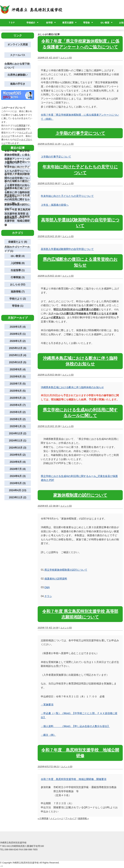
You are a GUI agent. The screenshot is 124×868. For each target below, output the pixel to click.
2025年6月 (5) (18, 391)
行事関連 (21, 125)
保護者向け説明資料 (56, 579)
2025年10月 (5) (18, 362)
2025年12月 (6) (18, 348)
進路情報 (21, 129)
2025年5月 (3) (18, 398)
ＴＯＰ (12, 23)
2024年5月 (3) (18, 483)
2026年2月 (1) (18, 334)
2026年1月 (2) (18, 341)
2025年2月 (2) (18, 419)
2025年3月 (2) (18, 412)
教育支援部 (68, 23)
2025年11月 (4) (18, 355)
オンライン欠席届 (18, 44)
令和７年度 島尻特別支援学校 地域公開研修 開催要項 (74, 779)
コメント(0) (66, 58)
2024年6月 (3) (18, 476)
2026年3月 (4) (18, 327)
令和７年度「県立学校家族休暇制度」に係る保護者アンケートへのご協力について (17, 157)
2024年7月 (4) (18, 469)
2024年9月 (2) (18, 455)
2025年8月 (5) (18, 377)
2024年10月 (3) (18, 448)
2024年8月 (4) (18, 462)
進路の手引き (18, 84)
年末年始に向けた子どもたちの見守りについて (67, 196)
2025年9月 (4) (18, 369)
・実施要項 (47, 705)
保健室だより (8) (18, 242)
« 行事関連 (43, 818)
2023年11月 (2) (18, 497)
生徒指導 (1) (18, 270)
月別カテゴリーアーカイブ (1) (17, 249)
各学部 (49, 23)
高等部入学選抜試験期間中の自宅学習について (67, 249)
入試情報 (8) (18, 263)
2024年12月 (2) (18, 433)
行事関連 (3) (18, 277)
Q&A (47, 587)
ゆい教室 (105, 23)
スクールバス (18, 55)
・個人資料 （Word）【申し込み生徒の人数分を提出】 (75, 726)
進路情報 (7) (18, 292)
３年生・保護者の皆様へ (55, 205)
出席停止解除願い (18, 75)
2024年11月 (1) (18, 441)
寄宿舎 (87, 23)
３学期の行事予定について (80, 133)
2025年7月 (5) (18, 384)
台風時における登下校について (17, 66)
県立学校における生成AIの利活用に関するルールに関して (17, 199)
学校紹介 (31, 23)
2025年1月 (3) (18, 426)
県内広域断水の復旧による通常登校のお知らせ (17, 185)
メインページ (57, 818)
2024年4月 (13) (18, 490)
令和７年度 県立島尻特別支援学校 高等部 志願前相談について (17, 214)
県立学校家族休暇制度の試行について (66, 570)
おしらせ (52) (18, 284)
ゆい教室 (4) (18, 256)
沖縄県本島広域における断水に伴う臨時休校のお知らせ (72, 387)
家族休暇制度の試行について (80, 495)
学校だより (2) (18, 299)
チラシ (48, 596)
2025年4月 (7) (18, 405)
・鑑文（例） (48, 735)
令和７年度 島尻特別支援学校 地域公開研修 (17, 221)
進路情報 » (83, 818)
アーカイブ (71, 818)
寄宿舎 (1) (18, 306)
